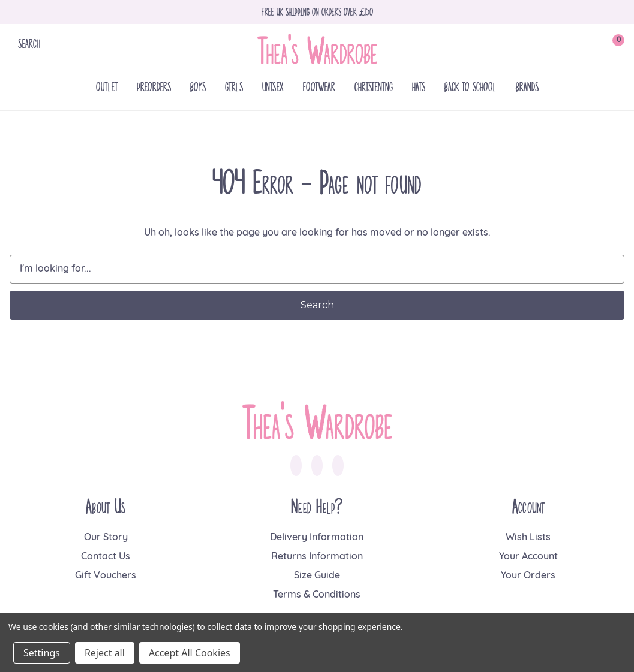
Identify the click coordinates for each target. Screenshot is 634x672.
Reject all (105, 653)
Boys (198, 87)
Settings (42, 653)
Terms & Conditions (317, 595)
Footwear (319, 87)
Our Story (106, 538)
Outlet (107, 87)
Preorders (154, 87)
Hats (419, 87)
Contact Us (106, 557)
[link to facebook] (296, 466)
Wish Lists (528, 538)
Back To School (471, 87)
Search (29, 43)
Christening (374, 87)
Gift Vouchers (106, 576)
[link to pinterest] (338, 466)
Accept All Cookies (190, 653)
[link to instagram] (317, 466)
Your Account (528, 557)
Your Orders (528, 576)
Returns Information (317, 557)
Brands (527, 87)
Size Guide (317, 576)
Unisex (273, 87)
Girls (234, 87)
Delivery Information (317, 538)
